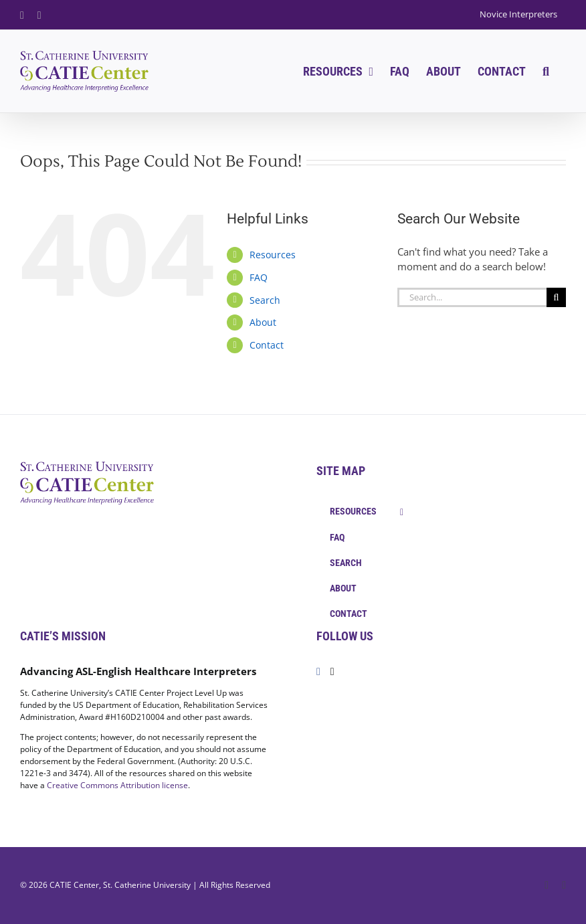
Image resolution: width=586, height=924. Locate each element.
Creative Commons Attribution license (117, 785)
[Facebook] (318, 672)
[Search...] (472, 297)
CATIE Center (74, 885)
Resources (273, 255)
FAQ (259, 277)
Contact (267, 345)
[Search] (556, 297)
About (263, 322)
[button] (546, 71)
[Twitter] (332, 672)
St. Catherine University (147, 885)
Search (265, 300)
